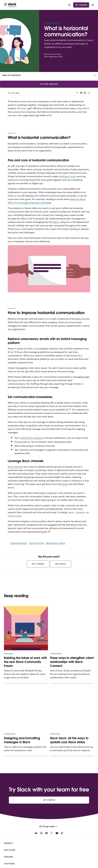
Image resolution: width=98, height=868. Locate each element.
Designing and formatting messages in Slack (22, 740)
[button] (49, 826)
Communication (19, 543)
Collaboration (52, 23)
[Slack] (10, 5)
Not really (61, 564)
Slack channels (15, 467)
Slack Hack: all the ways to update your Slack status (69, 740)
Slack (56, 222)
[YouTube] (57, 833)
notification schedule (31, 438)
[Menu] (93, 5)
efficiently (63, 484)
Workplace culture (55, 543)
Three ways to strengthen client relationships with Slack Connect (72, 662)
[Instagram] (41, 833)
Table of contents (11, 75)
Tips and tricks (37, 543)
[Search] (69, 5)
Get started (81, 5)
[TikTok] (62, 833)
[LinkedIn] (36, 833)
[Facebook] (46, 833)
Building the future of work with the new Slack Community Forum (25, 662)
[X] (52, 833)
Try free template (49, 84)
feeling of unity (68, 176)
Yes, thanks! (38, 564)
